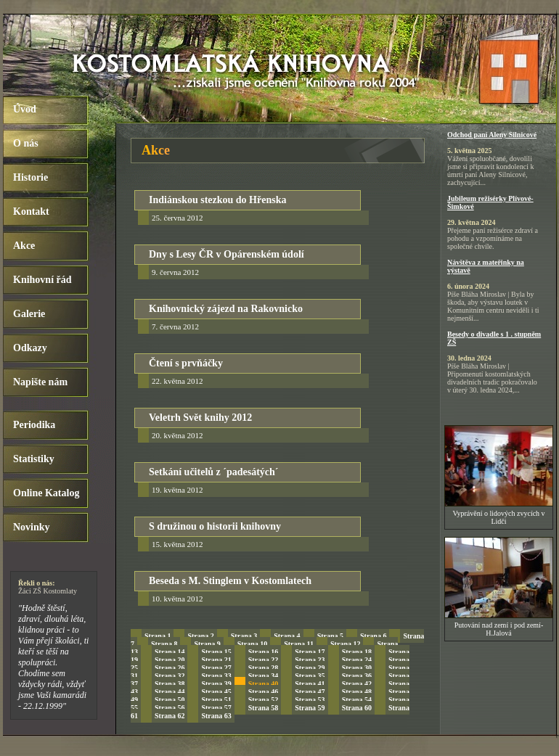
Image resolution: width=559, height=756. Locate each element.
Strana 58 (263, 708)
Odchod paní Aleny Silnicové (492, 135)
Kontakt (31, 211)
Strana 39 (216, 684)
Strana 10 (252, 644)
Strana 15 (216, 652)
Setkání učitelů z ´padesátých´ (214, 472)
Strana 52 (263, 700)
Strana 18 (357, 652)
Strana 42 (357, 684)
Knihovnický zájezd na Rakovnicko (226, 309)
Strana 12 (345, 644)
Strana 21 (216, 660)
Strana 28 (263, 668)
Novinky (32, 527)
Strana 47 (310, 692)
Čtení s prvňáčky (186, 363)
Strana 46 (263, 692)
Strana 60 (357, 708)
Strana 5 (330, 636)
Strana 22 (263, 660)
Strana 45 (216, 692)
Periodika (34, 425)
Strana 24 (357, 660)
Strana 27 (216, 668)
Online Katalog (46, 493)
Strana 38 (170, 684)
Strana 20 (170, 660)
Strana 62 (170, 716)
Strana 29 (310, 668)
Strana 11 (299, 644)
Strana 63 (216, 716)
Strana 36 (357, 676)
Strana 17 (310, 652)
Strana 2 (200, 636)
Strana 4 (287, 636)
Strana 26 (170, 668)
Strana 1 (158, 636)
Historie (30, 177)
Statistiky (34, 459)
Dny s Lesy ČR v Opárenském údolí (227, 254)
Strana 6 (373, 636)
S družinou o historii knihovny (215, 526)
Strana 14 (170, 652)
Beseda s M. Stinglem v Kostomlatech (230, 581)
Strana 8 (164, 644)
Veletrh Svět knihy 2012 (200, 418)
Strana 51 (216, 700)
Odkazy (30, 348)
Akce (24, 246)
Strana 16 (263, 652)
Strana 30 (357, 668)
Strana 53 (310, 700)
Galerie (29, 314)
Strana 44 (170, 692)
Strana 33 (216, 676)
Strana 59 (310, 708)
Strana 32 (170, 676)
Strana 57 (216, 708)
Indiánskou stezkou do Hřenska (217, 200)
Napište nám (40, 382)
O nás (26, 143)
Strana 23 (310, 660)
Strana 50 (170, 700)
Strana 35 (310, 676)
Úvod (25, 109)
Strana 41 (310, 684)
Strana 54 (357, 700)
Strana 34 (263, 676)
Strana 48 (357, 692)
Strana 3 (244, 636)
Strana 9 (207, 644)
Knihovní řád (42, 280)
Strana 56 (170, 708)
